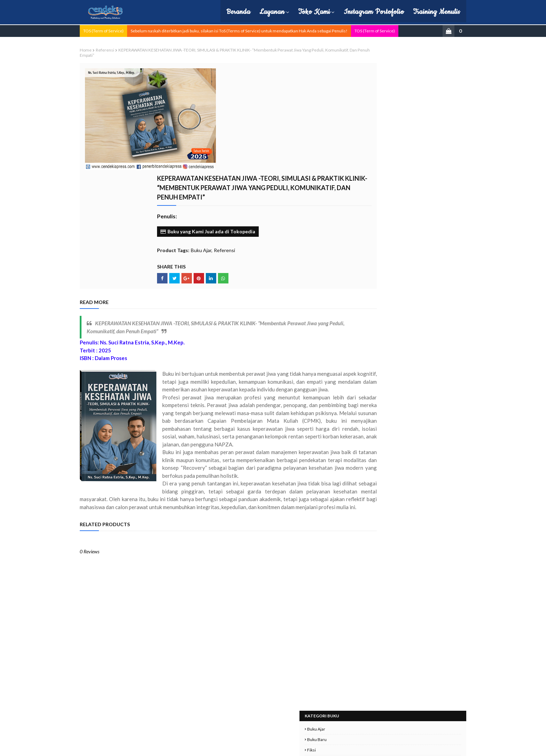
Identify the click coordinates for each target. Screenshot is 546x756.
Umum (353, 211)
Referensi (128, 49)
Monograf (356, 117)
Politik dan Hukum (364, 169)
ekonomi (355, 222)
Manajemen (358, 107)
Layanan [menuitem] (251, 12)
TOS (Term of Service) (126, 30)
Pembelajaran (360, 149)
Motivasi (355, 128)
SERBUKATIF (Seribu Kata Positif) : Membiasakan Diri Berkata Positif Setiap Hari (405, 331)
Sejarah (354, 190)
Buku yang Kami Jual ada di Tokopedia (251, 147)
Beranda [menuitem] (217, 12)
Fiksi (351, 86)
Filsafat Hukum (394, 285)
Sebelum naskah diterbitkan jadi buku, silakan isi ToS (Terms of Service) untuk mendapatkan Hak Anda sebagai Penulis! (262, 30)
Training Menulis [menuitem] (416, 12)
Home (108, 49)
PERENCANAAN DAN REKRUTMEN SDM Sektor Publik (405, 365)
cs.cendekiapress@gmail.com (394, 716)
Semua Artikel (360, 201)
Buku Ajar (244, 166)
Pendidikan (357, 159)
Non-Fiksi (356, 138)
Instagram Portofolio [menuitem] (353, 12)
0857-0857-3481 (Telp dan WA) (394, 708)
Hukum (354, 96)
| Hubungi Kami (243, 746)
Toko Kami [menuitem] (293, 12)
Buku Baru (357, 75)
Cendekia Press (150, 746)
